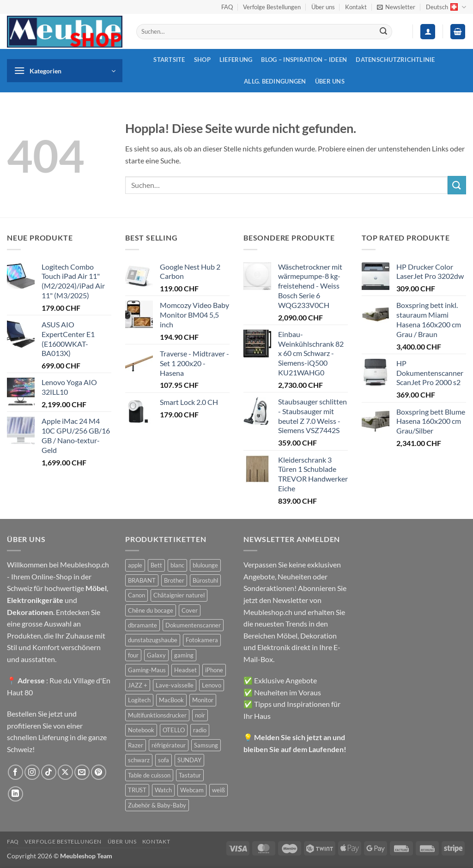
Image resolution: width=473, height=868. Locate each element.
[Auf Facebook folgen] (15, 772)
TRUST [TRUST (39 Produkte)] (137, 790)
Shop (202, 60)
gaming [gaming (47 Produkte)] (184, 655)
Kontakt (356, 7)
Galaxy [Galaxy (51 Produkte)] (156, 655)
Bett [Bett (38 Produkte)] (156, 565)
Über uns (323, 7)
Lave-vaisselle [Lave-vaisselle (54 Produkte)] (175, 685)
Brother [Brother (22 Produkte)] (174, 580)
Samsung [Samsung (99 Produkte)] (206, 745)
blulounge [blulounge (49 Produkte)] (205, 565)
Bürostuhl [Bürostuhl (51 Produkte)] (205, 580)
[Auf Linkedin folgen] (15, 794)
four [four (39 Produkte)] (133, 655)
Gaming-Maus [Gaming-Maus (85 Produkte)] (147, 670)
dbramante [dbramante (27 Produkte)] (143, 625)
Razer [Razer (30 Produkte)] (136, 745)
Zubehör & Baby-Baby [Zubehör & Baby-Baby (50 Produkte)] (157, 805)
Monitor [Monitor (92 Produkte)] (203, 700)
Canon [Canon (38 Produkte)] (136, 595)
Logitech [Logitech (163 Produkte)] (139, 700)
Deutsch (446, 7)
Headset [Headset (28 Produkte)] (185, 670)
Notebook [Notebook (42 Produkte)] (141, 730)
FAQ (227, 7)
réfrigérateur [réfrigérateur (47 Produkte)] (169, 745)
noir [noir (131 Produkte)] (200, 715)
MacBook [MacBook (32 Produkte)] (171, 700)
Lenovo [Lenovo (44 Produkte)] (212, 685)
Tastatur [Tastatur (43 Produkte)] (190, 775)
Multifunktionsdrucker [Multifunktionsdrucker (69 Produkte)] (157, 715)
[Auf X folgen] (65, 772)
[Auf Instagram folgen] (32, 772)
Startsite (169, 60)
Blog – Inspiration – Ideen (304, 60)
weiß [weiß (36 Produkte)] (218, 790)
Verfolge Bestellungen (272, 7)
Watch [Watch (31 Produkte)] (163, 790)
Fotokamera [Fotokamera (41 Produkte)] (202, 640)
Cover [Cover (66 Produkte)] (190, 610)
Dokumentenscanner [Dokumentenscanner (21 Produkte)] (193, 625)
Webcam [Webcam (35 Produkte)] (192, 790)
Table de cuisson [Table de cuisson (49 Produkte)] (149, 775)
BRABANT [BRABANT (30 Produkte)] (142, 580)
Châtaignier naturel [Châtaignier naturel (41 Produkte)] (179, 595)
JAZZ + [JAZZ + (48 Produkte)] (138, 685)
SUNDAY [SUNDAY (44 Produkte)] (189, 760)
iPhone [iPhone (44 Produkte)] (214, 670)
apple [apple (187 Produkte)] (135, 565)
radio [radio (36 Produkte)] (200, 730)
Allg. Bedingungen (275, 81)
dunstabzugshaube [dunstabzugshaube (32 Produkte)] (153, 640)
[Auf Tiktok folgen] (49, 772)
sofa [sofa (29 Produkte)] (164, 760)
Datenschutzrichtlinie (395, 60)
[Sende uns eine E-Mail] (82, 772)
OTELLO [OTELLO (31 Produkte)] (174, 730)
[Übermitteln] (383, 32)
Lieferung (236, 60)
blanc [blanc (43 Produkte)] (177, 565)
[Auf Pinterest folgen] (99, 772)
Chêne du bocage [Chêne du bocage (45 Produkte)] (151, 610)
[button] (396, 7)
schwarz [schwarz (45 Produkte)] (139, 760)
